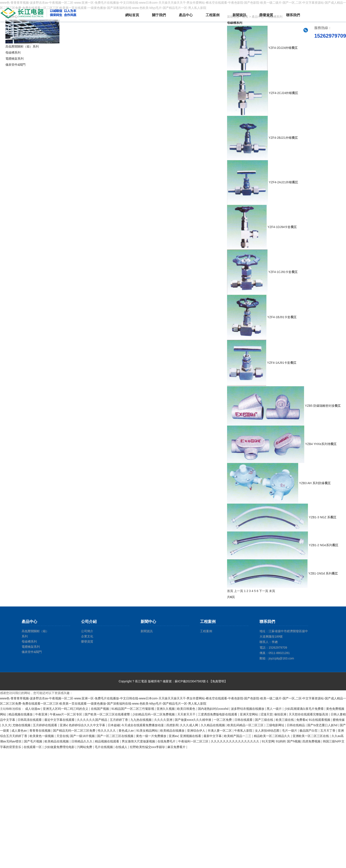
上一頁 (239, 591)
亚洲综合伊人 (197, 731)
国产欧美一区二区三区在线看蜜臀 (108, 714)
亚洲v (63, 725)
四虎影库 (172, 725)
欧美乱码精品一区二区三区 (246, 725)
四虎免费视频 (312, 741)
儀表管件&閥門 (15, 65)
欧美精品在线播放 (173, 731)
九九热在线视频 (141, 720)
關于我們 (159, 15)
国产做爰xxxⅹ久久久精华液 (193, 720)
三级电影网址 (276, 725)
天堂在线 (62, 736)
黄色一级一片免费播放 (152, 736)
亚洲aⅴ (173, 736)
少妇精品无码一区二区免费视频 (154, 714)
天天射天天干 (187, 714)
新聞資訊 (239, 15)
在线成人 (122, 747)
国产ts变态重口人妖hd (323, 725)
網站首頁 (132, 15)
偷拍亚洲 (281, 714)
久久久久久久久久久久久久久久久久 (235, 741)
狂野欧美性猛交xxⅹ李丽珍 (148, 747)
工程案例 (213, 15)
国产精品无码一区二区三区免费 (75, 731)
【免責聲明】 (218, 681)
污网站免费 (85, 747)
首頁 (230, 591)
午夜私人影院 (244, 731)
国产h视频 (294, 741)
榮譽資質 (266, 15)
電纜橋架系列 (14, 59)
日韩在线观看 (244, 720)
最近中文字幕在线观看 (60, 720)
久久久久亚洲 (164, 720)
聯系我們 (293, 15)
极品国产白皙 (309, 731)
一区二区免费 (223, 720)
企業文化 (87, 636)
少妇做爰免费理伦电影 (60, 747)
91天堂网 (268, 741)
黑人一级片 (275, 709)
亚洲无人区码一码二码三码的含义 (66, 709)
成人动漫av (33, 709)
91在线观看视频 (320, 720)
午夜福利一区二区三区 (194, 741)
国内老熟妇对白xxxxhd (214, 709)
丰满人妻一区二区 (220, 731)
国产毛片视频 (34, 741)
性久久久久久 (107, 731)
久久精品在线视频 (213, 725)
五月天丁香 (328, 731)
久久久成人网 (189, 725)
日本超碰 (114, 725)
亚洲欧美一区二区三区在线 (311, 736)
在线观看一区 (33, 747)
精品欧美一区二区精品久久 (272, 736)
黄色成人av (127, 731)
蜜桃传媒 (339, 720)
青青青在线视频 (40, 731)
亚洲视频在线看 (191, 736)
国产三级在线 (264, 720)
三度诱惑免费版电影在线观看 (218, 714)
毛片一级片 (290, 731)
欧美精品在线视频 (57, 741)
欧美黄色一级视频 (42, 736)
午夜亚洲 (42, 714)
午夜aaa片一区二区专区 (66, 714)
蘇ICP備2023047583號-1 (192, 681)
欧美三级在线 (285, 720)
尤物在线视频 (22, 725)
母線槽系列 (13, 53)
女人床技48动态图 (268, 731)
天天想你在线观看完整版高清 (309, 714)
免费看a (302, 720)
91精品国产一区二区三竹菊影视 (133, 709)
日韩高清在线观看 (30, 720)
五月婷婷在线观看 (45, 725)
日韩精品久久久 (82, 741)
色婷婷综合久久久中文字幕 (87, 725)
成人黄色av (20, 731)
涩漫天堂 (266, 714)
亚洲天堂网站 (249, 714)
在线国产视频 (100, 709)
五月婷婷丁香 (119, 720)
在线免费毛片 (167, 741)
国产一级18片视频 (83, 736)
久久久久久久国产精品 (93, 720)
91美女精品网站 (147, 731)
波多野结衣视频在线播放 (248, 709)
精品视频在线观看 (107, 741)
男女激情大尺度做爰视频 (139, 741)
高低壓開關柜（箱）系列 (22, 46)
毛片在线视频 (104, 747)
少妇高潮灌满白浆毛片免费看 (304, 709)
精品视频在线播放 (21, 714)
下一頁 (264, 591)
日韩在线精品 (296, 725)
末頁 (272, 591)
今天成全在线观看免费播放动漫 (143, 725)
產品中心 (186, 15)
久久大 (6, 725)
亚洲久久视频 (166, 709)
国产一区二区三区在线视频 (116, 736)
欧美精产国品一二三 (238, 736)
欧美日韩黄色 (187, 709)
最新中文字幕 (213, 736)
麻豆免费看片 (177, 747)
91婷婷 (280, 741)
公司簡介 (87, 631)
